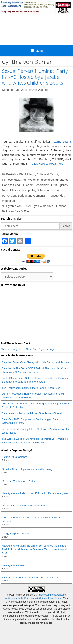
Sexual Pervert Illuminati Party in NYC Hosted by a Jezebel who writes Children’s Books (35, 77)
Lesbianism (42, 185)
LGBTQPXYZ (60, 185)
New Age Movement (13, 565)
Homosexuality (11, 180)
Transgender (56, 195)
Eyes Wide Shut (43, 206)
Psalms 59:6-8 (61, 142)
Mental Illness (11, 190)
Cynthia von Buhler (18, 206)
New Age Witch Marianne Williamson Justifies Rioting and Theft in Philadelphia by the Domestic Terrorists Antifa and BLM (34, 549)
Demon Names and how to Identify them (24, 505)
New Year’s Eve (19, 211)
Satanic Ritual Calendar (15, 457)
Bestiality (12, 174)
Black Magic (27, 174)
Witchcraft (8, 201)
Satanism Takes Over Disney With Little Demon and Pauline (35, 362)
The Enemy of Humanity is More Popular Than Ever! (31, 388)
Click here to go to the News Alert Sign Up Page (28, 349)
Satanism (43, 190)
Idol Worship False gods (38, 180)
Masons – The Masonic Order (18, 481)
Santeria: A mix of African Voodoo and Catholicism (30, 577)
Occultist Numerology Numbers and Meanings (28, 469)
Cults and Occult (47, 174)
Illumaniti (27, 185)
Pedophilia (28, 190)
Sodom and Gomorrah (32, 195)
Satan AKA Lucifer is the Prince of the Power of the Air (32, 413)
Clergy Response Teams (15, 534)
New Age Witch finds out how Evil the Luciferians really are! (35, 493)
